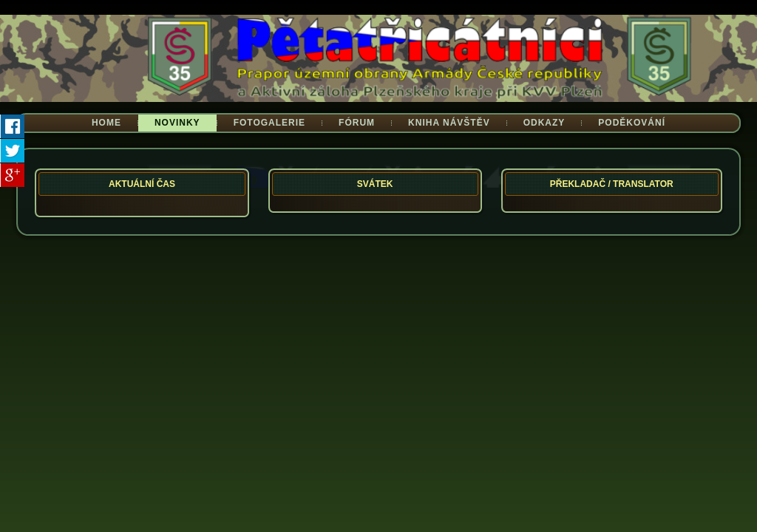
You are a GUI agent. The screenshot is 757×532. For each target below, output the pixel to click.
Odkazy (544, 123)
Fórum (357, 123)
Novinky (177, 123)
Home (106, 123)
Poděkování (632, 123)
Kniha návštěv (449, 123)
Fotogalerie (269, 123)
